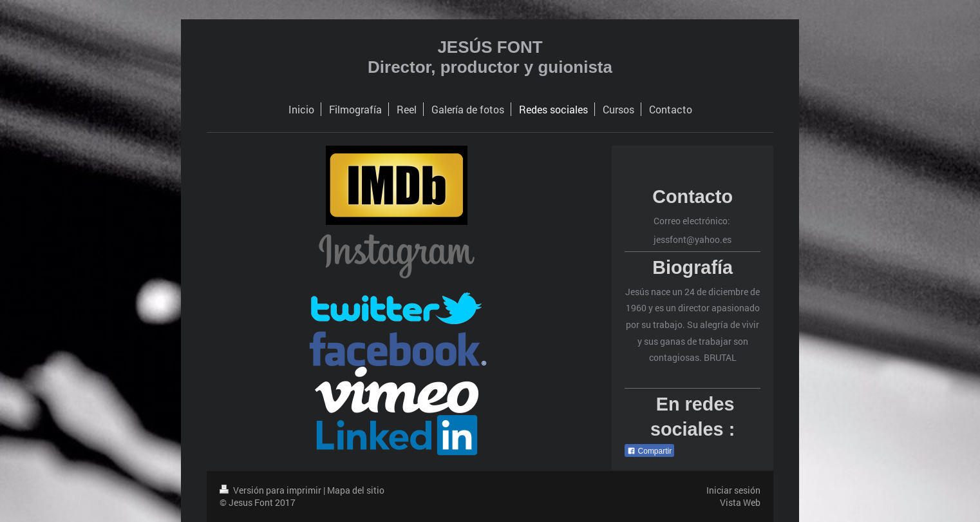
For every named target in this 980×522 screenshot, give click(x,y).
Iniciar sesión (733, 490)
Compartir (649, 451)
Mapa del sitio (356, 490)
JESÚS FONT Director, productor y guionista (490, 57)
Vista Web (740, 502)
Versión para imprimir (271, 490)
